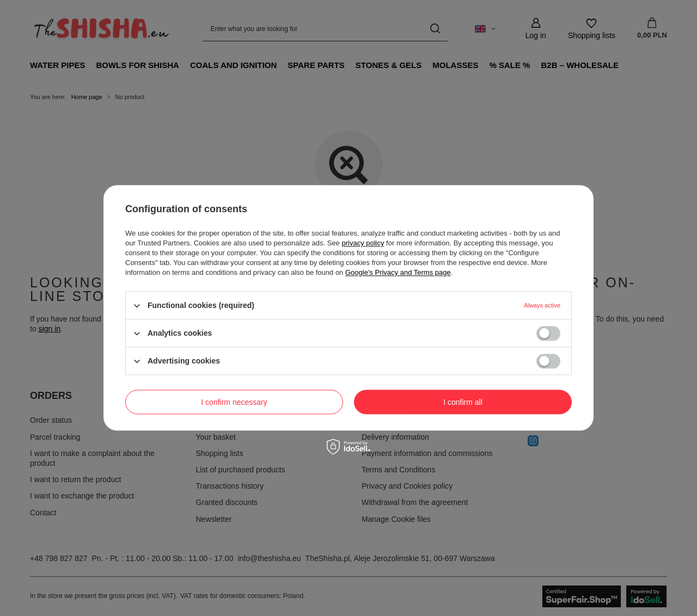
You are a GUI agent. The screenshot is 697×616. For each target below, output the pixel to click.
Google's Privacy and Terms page (398, 272)
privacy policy (363, 243)
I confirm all (463, 402)
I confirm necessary (234, 402)
